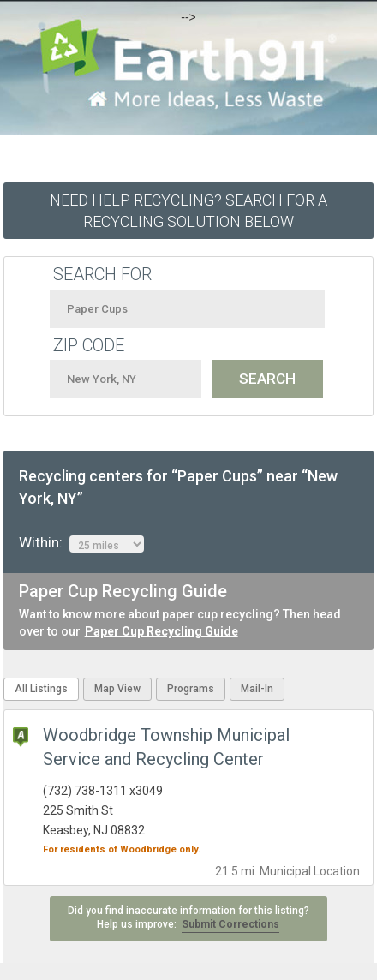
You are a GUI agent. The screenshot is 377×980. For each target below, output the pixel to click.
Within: (81, 543)
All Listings (41, 689)
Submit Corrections (230, 924)
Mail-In (257, 689)
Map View (117, 689)
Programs (191, 689)
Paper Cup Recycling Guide (162, 631)
